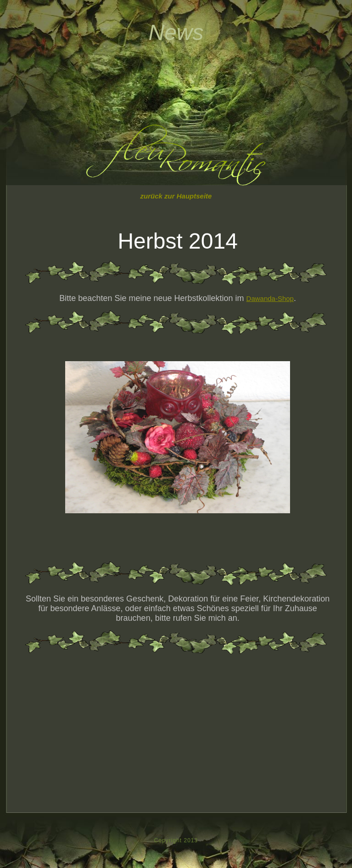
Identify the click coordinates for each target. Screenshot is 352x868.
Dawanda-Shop (270, 298)
